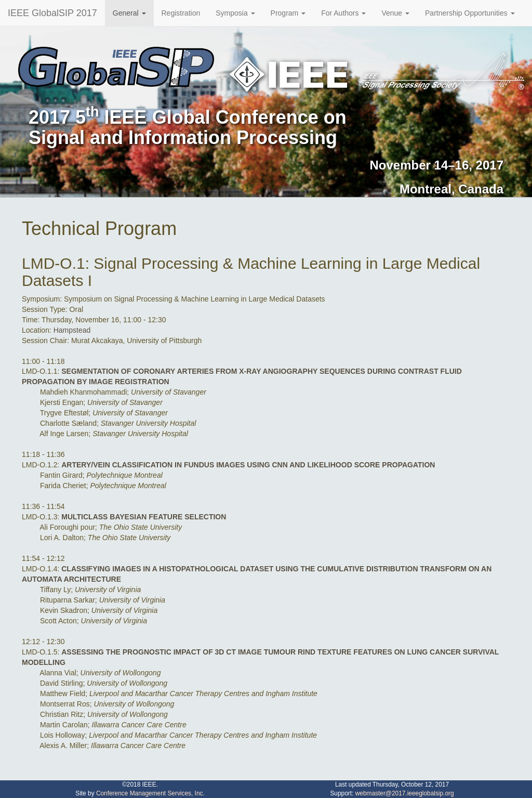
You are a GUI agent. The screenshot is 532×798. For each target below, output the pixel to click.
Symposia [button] (235, 13)
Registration (181, 13)
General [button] (129, 13)
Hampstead (72, 330)
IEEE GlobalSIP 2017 (52, 13)
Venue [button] (395, 13)
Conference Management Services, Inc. (150, 793)
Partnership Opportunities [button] (470, 13)
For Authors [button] (343, 13)
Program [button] (288, 13)
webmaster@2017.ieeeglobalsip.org (405, 793)
